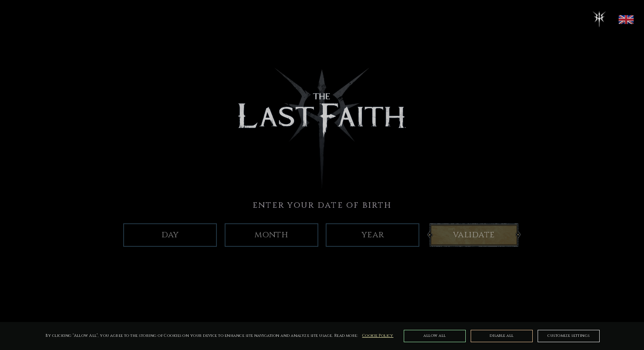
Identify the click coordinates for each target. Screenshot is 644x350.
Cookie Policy (378, 336)
